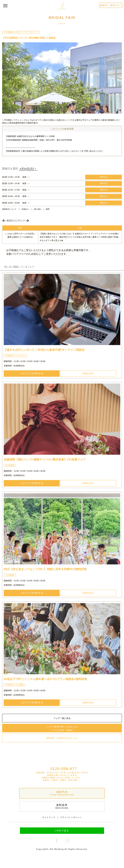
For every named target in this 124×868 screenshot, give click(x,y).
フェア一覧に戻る (62, 718)
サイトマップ (49, 817)
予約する (104, 177)
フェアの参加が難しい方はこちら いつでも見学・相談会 (62, 728)
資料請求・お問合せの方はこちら (62, 738)
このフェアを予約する (32, 373)
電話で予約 (93, 860)
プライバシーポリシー (71, 817)
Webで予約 (31, 860)
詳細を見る (88, 373)
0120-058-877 (64, 769)
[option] (62, 309)
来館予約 (62, 793)
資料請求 (62, 806)
